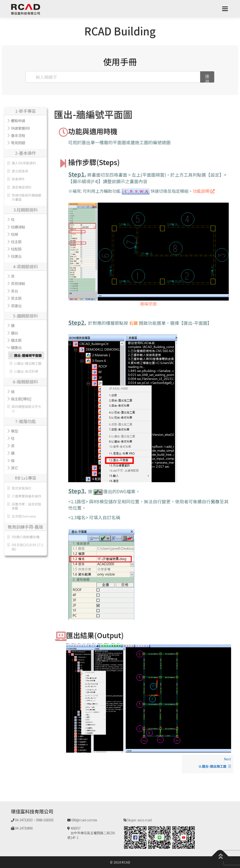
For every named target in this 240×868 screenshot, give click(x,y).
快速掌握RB (20, 128)
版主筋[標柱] (21, 399)
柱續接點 (18, 227)
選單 (225, 9)
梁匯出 (16, 306)
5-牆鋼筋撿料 (25, 316)
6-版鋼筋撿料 (25, 382)
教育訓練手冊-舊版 (25, 527)
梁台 (15, 291)
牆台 (15, 333)
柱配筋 (16, 249)
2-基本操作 (25, 153)
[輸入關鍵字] (113, 77)
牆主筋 (16, 340)
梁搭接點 (18, 283)
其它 (15, 468)
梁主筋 (16, 298)
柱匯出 (16, 256)
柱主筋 (16, 242)
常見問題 (18, 143)
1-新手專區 (25, 111)
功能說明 (204, 191)
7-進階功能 (25, 421)
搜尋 (207, 78)
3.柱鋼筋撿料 (26, 210)
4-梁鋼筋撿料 (25, 266)
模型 (15, 431)
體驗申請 (18, 121)
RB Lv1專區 (26, 478)
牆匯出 (16, 347)
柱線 (15, 234)
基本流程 (18, 135)
